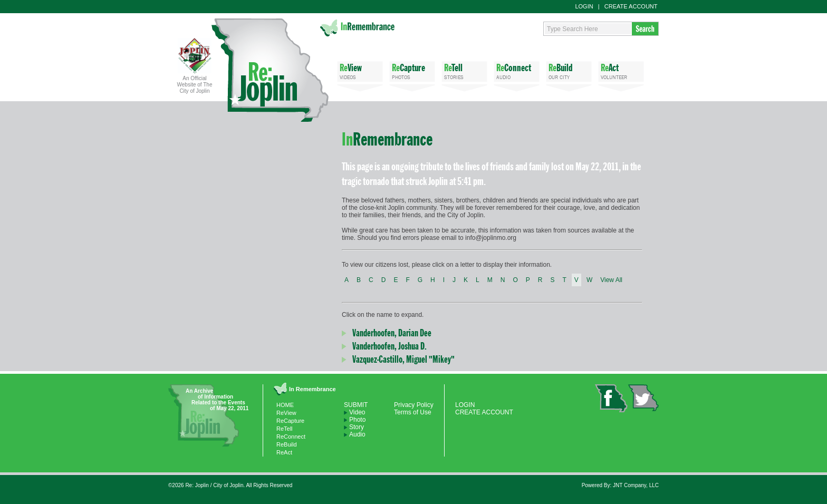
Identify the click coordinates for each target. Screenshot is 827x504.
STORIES (464, 71)
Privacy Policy (414, 405)
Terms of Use (413, 412)
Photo (357, 420)
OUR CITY (569, 71)
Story (357, 427)
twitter (643, 398)
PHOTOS (412, 71)
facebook (611, 398)
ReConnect (291, 437)
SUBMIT (356, 405)
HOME (285, 405)
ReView (286, 413)
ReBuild (287, 444)
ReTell (285, 429)
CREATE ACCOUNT (631, 6)
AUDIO (517, 71)
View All (611, 280)
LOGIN (584, 6)
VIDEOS (360, 71)
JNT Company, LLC (636, 485)
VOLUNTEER (621, 71)
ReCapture (290, 421)
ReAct (284, 452)
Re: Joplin (270, 70)
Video (357, 412)
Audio (357, 434)
